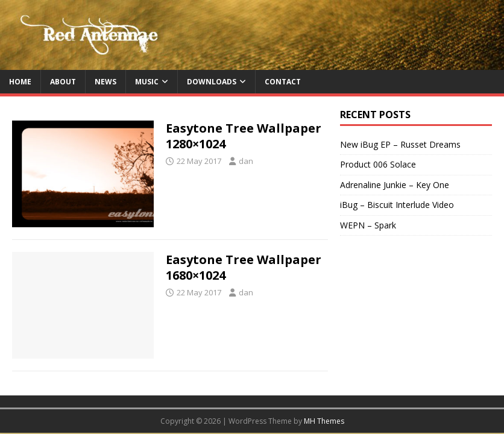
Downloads (212, 82)
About (63, 82)
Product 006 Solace (378, 164)
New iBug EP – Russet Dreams (400, 144)
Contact (283, 82)
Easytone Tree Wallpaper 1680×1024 (244, 267)
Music (147, 82)
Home (20, 82)
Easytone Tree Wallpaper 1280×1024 (244, 136)
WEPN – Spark (368, 225)
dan (246, 161)
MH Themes (324, 421)
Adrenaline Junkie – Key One (395, 185)
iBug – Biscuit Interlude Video (397, 205)
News (106, 82)
